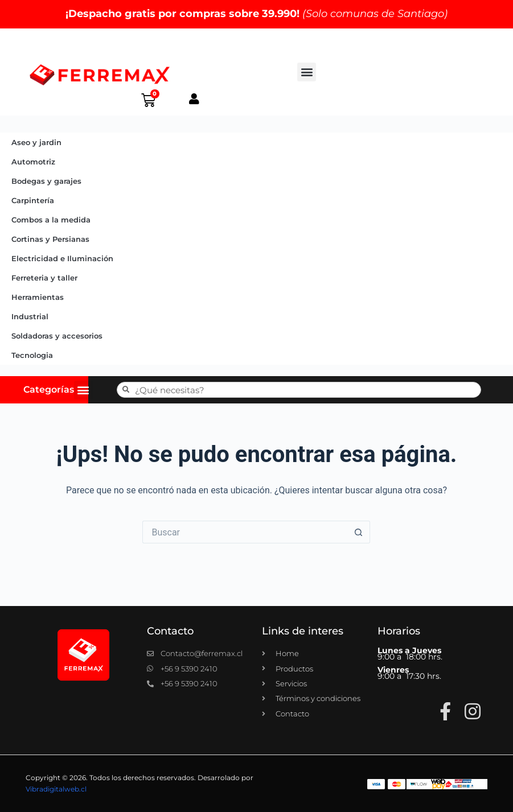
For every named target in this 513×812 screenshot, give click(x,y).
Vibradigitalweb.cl (56, 789)
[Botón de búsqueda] (359, 532)
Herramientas (38, 297)
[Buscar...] (245, 532)
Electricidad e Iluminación (62, 258)
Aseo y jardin (36, 142)
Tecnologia (32, 355)
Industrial (30, 316)
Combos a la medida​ (51, 220)
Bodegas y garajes (46, 181)
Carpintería (33, 200)
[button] (307, 72)
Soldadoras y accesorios (57, 336)
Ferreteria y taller (44, 278)
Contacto (170, 631)
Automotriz (33, 162)
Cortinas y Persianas (50, 239)
